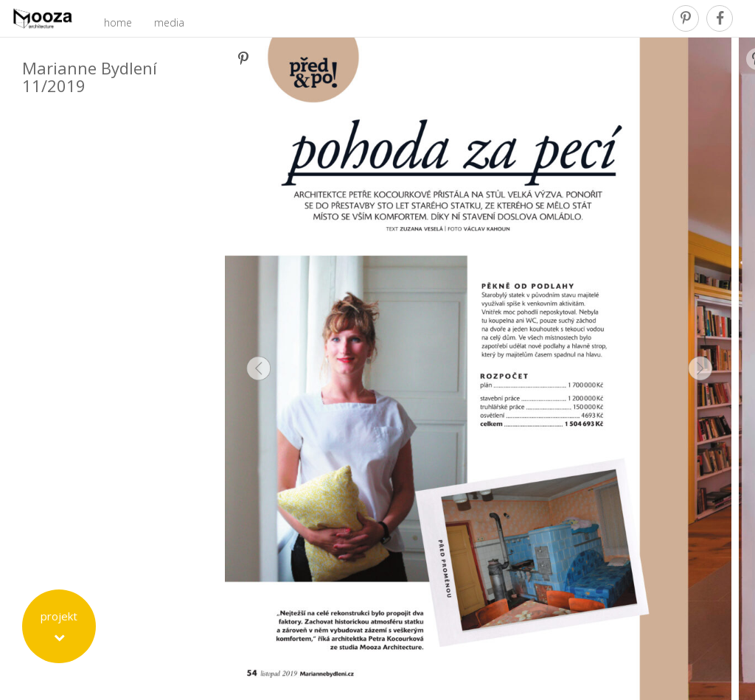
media (169, 22)
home (118, 22)
